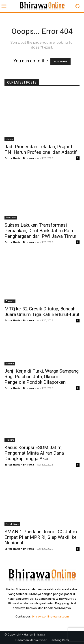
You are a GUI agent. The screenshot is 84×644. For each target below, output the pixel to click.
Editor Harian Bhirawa (19, 158)
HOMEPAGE (60, 62)
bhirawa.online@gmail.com (50, 616)
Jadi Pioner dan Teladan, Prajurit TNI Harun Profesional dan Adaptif (41, 149)
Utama (9, 139)
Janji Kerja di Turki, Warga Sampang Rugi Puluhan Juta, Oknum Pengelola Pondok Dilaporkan (42, 377)
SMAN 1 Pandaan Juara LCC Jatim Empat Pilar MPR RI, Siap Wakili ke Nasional (41, 537)
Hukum (10, 363)
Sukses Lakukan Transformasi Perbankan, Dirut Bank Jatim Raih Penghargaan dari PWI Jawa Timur (40, 231)
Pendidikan (12, 524)
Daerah (10, 301)
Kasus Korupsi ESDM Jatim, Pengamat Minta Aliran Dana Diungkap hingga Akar (34, 453)
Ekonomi (11, 217)
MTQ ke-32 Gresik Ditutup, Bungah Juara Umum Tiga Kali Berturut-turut (42, 312)
